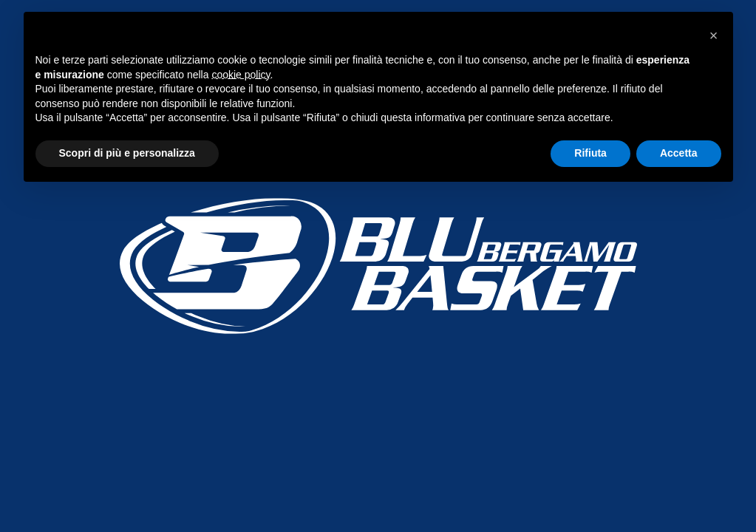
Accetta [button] (679, 153)
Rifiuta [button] (590, 153)
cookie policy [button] (241, 75)
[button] (714, 35)
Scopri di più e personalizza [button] (127, 153)
